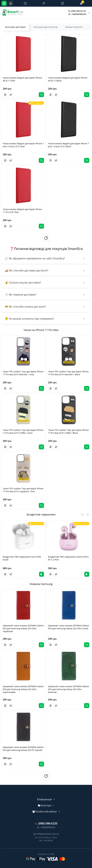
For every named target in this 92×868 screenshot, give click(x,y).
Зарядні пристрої (74, 27)
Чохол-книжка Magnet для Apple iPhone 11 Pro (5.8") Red (22, 211)
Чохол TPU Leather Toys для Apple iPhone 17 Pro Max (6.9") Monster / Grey (23, 373)
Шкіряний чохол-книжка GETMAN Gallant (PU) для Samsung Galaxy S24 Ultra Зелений (68, 689)
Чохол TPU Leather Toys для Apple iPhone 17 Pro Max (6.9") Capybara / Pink (23, 490)
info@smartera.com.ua (46, 834)
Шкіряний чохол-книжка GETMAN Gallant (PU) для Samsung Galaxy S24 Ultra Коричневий (23, 689)
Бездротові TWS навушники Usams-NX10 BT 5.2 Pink (68, 558)
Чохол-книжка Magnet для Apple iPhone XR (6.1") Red (22, 79)
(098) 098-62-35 (77, 11)
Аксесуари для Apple (15, 27)
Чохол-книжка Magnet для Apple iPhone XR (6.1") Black (68, 79)
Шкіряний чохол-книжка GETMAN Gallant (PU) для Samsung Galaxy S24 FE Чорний (23, 749)
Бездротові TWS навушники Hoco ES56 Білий (22, 558)
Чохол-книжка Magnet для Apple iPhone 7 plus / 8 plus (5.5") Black (69, 145)
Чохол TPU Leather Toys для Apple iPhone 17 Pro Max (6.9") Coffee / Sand (23, 431)
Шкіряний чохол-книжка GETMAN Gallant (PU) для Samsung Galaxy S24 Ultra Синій (68, 627)
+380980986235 (77, 14)
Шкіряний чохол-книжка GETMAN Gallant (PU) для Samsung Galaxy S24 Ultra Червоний (23, 628)
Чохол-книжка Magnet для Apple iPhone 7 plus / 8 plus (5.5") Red (23, 145)
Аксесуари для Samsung (45, 27)
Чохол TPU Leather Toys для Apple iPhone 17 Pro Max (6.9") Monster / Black (68, 373)
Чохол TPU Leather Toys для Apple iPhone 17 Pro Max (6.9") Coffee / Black (68, 431)
